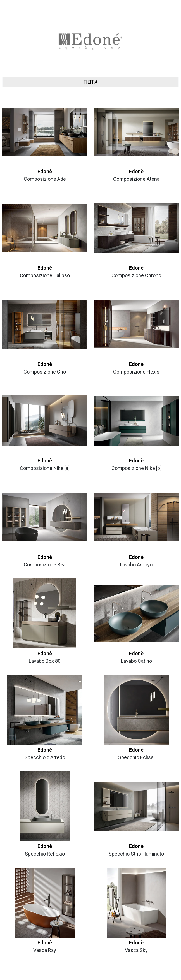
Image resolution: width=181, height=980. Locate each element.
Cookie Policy (101, 973)
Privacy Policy (80, 973)
